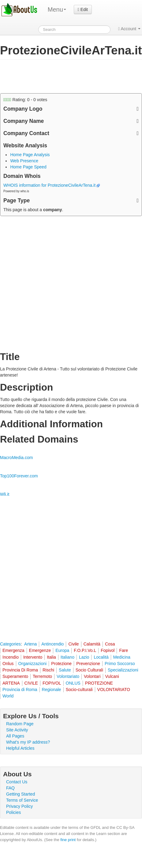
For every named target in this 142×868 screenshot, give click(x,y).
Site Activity (17, 730)
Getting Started (21, 794)
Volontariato (68, 676)
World (8, 696)
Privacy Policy (19, 806)
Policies (13, 812)
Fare (123, 650)
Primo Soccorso (120, 664)
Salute (65, 670)
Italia (51, 657)
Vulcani (112, 676)
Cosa (110, 644)
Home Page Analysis (30, 155)
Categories (10, 644)
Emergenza (13, 650)
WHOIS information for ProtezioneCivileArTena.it (52, 185)
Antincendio (52, 644)
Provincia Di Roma (20, 670)
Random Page (20, 724)
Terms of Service (22, 800)
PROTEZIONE (99, 683)
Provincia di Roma (20, 690)
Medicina (122, 657)
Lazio (84, 657)
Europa (62, 650)
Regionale (52, 690)
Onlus (8, 664)
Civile (73, 644)
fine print (68, 840)
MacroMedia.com (16, 458)
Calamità (92, 644)
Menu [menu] (57, 9)
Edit (83, 9)
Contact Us (17, 782)
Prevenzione (88, 664)
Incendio (11, 657)
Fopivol (108, 650)
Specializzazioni (123, 670)
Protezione (61, 664)
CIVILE (31, 683)
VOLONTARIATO (114, 690)
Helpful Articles (20, 748)
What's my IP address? (28, 742)
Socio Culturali (89, 670)
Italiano (67, 657)
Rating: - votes (25, 100)
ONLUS (73, 683)
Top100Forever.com (19, 476)
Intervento (33, 657)
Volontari (92, 676)
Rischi (48, 670)
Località (101, 657)
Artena (30, 644)
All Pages (15, 736)
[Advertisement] (49, 76)
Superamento (15, 676)
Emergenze (40, 650)
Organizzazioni (33, 664)
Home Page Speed (28, 167)
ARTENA (11, 683)
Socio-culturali (79, 690)
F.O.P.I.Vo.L (85, 650)
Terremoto (42, 676)
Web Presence (24, 161)
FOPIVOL (52, 683)
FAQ (10, 788)
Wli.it (5, 494)
